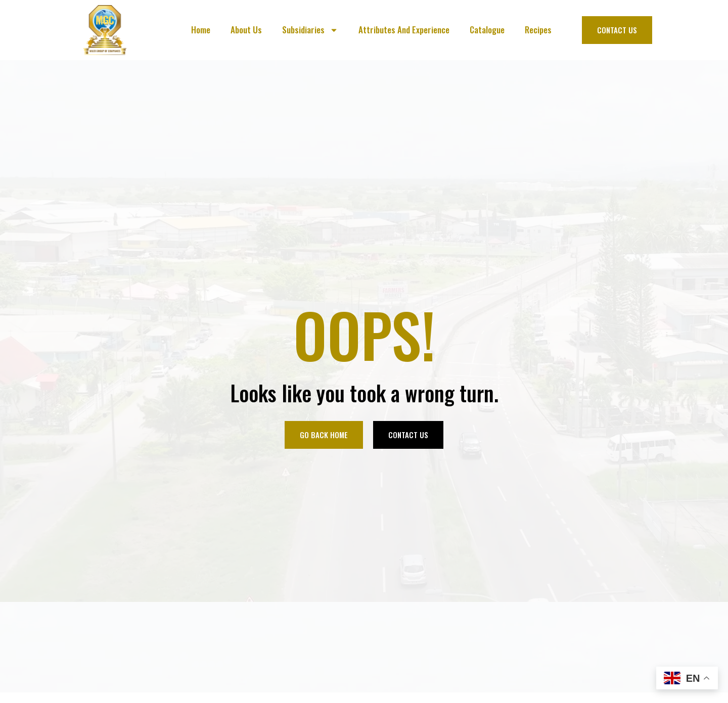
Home (201, 30)
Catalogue (487, 30)
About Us (246, 30)
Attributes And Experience (404, 30)
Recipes (538, 30)
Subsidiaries (310, 30)
